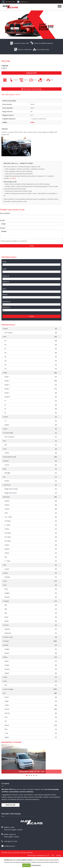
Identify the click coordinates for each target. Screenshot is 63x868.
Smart (30, 677)
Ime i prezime (5, 213)
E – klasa (31, 525)
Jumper (31, 425)
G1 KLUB (13, 178)
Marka (4, 262)
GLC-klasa (31, 537)
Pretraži (31, 316)
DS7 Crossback (31, 437)
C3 (31, 421)
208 (31, 605)
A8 (31, 357)
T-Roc (31, 733)
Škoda (30, 657)
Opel (30, 585)
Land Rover (30, 485)
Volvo (30, 681)
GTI (31, 721)
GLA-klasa (31, 533)
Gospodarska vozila (30, 457)
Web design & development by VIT (39, 855)
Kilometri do (6, 307)
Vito (31, 557)
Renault (30, 645)
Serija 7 (31, 393)
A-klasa (31, 501)
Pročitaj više (10, 805)
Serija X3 (31, 397)
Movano (31, 597)
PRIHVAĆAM (26, 865)
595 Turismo (31, 333)
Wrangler (31, 473)
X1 (31, 401)
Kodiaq (31, 665)
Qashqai (31, 577)
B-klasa (31, 505)
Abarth (30, 329)
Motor (4, 289)
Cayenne (31, 629)
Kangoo (31, 649)
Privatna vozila (30, 637)
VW (30, 693)
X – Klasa (31, 561)
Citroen (30, 417)
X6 (31, 413)
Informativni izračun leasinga (32, 89)
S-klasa (31, 545)
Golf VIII (31, 713)
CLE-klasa (31, 521)
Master (31, 653)
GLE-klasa (31, 541)
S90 (31, 685)
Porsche (30, 625)
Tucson (31, 465)
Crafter (31, 705)
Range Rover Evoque (31, 489)
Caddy (31, 701)
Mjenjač (5, 294)
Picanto (31, 481)
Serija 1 (31, 377)
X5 (31, 409)
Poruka (3, 228)
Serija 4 (31, 385)
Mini (30, 565)
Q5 (31, 365)
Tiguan (31, 737)
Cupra (30, 429)
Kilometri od (6, 302)
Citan (31, 513)
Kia (30, 477)
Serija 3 (31, 381)
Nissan (30, 573)
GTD (31, 717)
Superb (31, 673)
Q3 (31, 361)
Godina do (6, 282)
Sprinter (31, 549)
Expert (31, 621)
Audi (30, 337)
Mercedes (30, 497)
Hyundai (30, 461)
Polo (31, 729)
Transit (31, 453)
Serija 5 (31, 389)
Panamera (31, 633)
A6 (31, 353)
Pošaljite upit (31, 73)
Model (4, 269)
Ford (30, 449)
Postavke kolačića (36, 865)
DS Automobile (30, 433)
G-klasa (31, 529)
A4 (31, 345)
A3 (31, 341)
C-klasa (31, 509)
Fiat (30, 441)
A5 (31, 349)
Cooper (31, 569)
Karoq (31, 661)
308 (31, 609)
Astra (31, 589)
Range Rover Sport (31, 493)
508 (31, 613)
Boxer (31, 617)
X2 (31, 405)
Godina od (6, 276)
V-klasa (31, 553)
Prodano (30, 641)
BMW (30, 373)
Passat (31, 725)
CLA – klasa (31, 517)
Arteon (31, 697)
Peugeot (30, 601)
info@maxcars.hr (10, 846)
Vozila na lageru (30, 689)
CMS (53, 855)
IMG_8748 (6, 61)
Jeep (30, 469)
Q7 (31, 369)
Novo (30, 581)
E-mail (2, 220)
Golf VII (31, 709)
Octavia (31, 669)
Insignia (31, 593)
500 (31, 445)
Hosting (58, 855)
